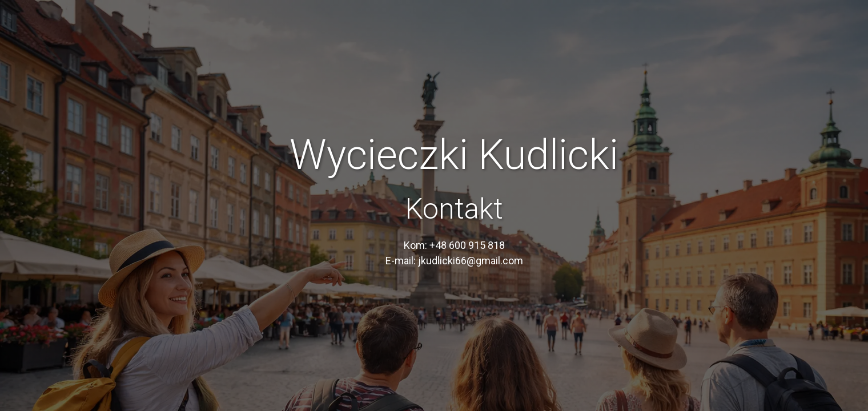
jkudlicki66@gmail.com (471, 261)
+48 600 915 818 (467, 245)
